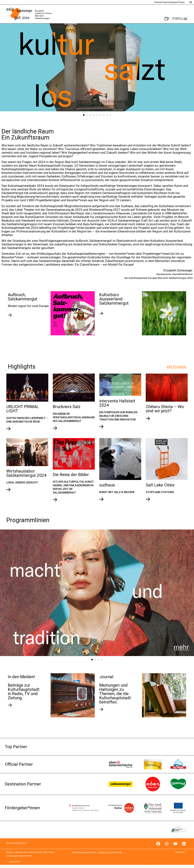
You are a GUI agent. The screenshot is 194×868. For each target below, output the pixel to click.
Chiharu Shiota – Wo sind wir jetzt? (165, 409)
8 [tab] (107, 115)
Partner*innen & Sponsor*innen (170, 2)
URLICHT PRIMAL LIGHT (23, 409)
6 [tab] (100, 115)
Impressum (180, 852)
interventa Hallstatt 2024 (117, 403)
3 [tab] (90, 115)
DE (190, 2)
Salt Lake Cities (160, 485)
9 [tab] (110, 115)
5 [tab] (97, 115)
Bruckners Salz (67, 407)
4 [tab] (94, 115)
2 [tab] (87, 115)
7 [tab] (104, 115)
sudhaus (107, 485)
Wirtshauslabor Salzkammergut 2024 (26, 473)
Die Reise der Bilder (71, 475)
